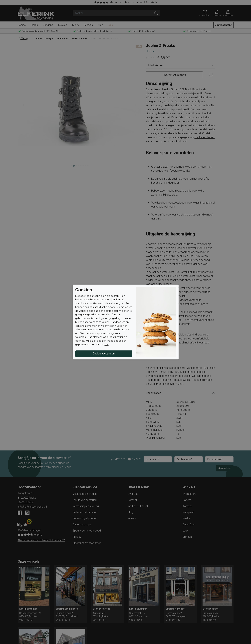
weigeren (81, 337)
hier (125, 326)
